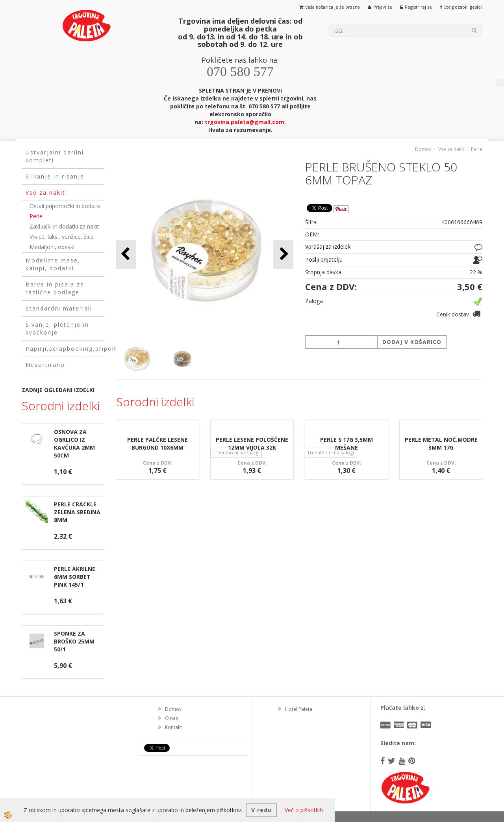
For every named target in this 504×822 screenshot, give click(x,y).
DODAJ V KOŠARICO (412, 342)
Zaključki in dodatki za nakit (64, 226)
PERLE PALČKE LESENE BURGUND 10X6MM (157, 444)
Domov (423, 149)
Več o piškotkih (304, 810)
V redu (261, 810)
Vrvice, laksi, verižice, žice (62, 237)
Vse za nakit (451, 149)
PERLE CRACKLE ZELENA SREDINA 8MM (77, 512)
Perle (36, 216)
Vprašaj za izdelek (328, 246)
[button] (283, 254)
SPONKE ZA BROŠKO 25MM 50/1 (74, 641)
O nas (171, 718)
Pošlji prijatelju (324, 259)
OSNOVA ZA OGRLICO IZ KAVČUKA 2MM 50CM (74, 444)
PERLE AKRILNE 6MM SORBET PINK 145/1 (75, 577)
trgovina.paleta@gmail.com (245, 122)
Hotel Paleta (299, 709)
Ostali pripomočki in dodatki (65, 206)
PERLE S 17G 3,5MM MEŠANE (346, 444)
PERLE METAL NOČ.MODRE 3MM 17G (441, 444)
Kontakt (173, 727)
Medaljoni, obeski (52, 247)
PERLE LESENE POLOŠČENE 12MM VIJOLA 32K (252, 444)
